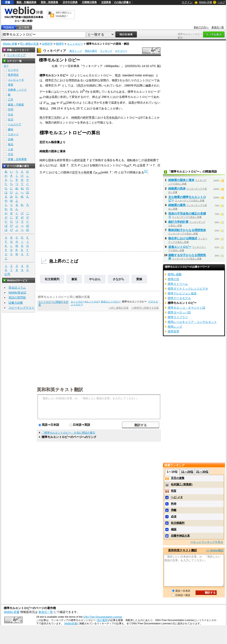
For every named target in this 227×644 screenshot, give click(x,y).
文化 (11, 115)
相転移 (131, 160)
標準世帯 (173, 331)
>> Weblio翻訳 (215, 550)
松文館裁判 (52, 279)
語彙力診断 (16, 303)
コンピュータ (16, 80)
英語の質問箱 (17, 297)
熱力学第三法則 (50, 118)
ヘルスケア (15, 124)
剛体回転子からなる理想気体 (187, 230)
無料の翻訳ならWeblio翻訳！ (64, 14)
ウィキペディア (55, 51)
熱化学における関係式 (183, 238)
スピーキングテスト (22, 308)
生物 (11, 139)
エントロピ (92, 302)
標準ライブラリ (178, 317)
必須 (174, 516)
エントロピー (75, 44)
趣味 (11, 129)
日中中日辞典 (70, 2)
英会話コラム (17, 288)
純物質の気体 (177, 188)
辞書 (8, 2)
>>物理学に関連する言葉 (145, 308)
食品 (11, 144)
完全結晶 (112, 118)
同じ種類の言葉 (29, 44)
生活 (11, 119)
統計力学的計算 (178, 222)
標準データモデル (179, 298)
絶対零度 (89, 118)
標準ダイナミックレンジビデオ (188, 289)
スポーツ (13, 134)
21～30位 (202, 472)
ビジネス (13, 70)
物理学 (60, 44)
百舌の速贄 (178, 478)
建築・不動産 (16, 105)
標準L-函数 (175, 274)
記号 (7, 274)
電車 (11, 85)
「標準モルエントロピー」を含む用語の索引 (68, 433)
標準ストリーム (178, 284)
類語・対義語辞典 (26, 2)
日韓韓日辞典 (89, 2)
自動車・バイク (17, 90)
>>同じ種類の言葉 (119, 308)
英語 (118, 75)
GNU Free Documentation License (103, 617)
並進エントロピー (180, 247)
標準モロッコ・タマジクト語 (186, 308)
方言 (11, 154)
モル (122, 80)
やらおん (95, 279)
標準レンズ (175, 327)
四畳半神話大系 (180, 536)
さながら (118, 279)
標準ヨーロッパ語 (179, 312)
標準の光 (173, 279)
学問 (11, 110)
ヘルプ (221, 2)
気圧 (81, 85)
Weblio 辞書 (205, 2)
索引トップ (76, 51)
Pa (87, 92)
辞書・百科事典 (17, 159)
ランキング (106, 51)
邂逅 (74, 279)
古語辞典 (106, 2)
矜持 (174, 504)
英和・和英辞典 (49, 2)
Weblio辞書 (71, 624)
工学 (11, 100)
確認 (174, 529)
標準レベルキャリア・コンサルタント (192, 322)
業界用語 (13, 75)
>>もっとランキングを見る (207, 542)
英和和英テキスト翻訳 (60, 389)
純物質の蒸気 (177, 205)
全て (6, 66)
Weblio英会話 (17, 293)
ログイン (187, 2)
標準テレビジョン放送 (182, 293)
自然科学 (47, 44)
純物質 (76, 118)
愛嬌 (139, 279)
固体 (51, 160)
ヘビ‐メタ (177, 497)
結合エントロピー (111, 302)
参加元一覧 (218, 27)
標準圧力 (51, 80)
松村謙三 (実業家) (182, 484)
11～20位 (187, 472)
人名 (11, 149)
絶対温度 (80, 160)
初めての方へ (201, 27)
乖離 (174, 510)
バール (63, 92)
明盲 (174, 491)
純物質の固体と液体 (181, 180)
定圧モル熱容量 (82, 172)
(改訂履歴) (102, 620)
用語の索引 (91, 51)
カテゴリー (121, 51)
